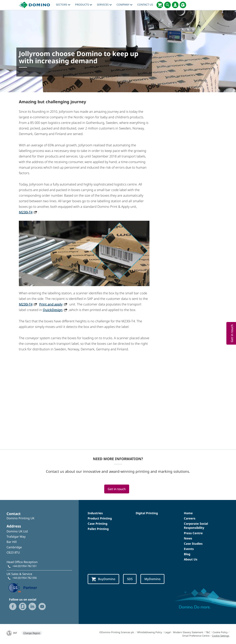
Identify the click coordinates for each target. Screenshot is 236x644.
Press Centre (193, 533)
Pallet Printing (98, 529)
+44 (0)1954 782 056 (25, 578)
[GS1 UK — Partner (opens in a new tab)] (23, 587)
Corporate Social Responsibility (196, 526)
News (188, 538)
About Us (191, 559)
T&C (208, 632)
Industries (95, 513)
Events (189, 549)
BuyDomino (103, 579)
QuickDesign (53, 310)
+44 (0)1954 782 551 (25, 566)
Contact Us (145, 5)
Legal (168, 632)
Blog (187, 554)
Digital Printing (147, 513)
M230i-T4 (26, 212)
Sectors (63, 5)
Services (104, 5)
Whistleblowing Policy (150, 632)
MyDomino (152, 579)
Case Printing (98, 524)
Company (124, 5)
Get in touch (117, 489)
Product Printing (100, 518)
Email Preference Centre (196, 636)
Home (188, 513)
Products (84, 5)
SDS (130, 579)
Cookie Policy (220, 632)
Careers (190, 518)
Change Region (32, 633)
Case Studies (193, 544)
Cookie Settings (221, 636)
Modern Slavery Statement (188, 632)
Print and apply (51, 304)
